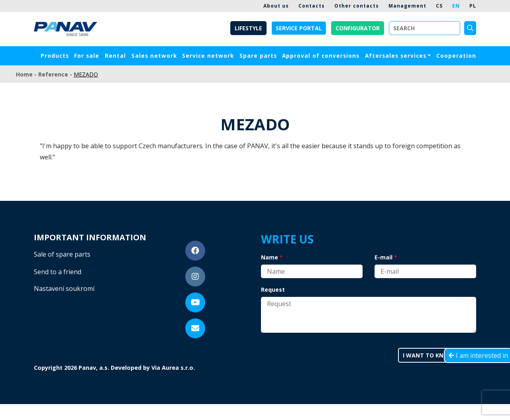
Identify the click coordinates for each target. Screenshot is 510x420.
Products (55, 56)
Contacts (312, 6)
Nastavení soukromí (64, 289)
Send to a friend (58, 272)
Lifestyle (248, 28)
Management (407, 6)
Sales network (154, 56)
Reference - (56, 74)
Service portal (299, 28)
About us (276, 6)
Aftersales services (396, 56)
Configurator (358, 28)
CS (439, 6)
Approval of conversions (321, 56)
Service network (208, 56)
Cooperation (456, 56)
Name (270, 257)
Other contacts (357, 6)
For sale (87, 56)
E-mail (383, 257)
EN (456, 6)
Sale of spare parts (62, 254)
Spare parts (258, 56)
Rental (115, 56)
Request (273, 289)
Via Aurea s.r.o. (173, 368)
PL (473, 6)
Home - (27, 74)
